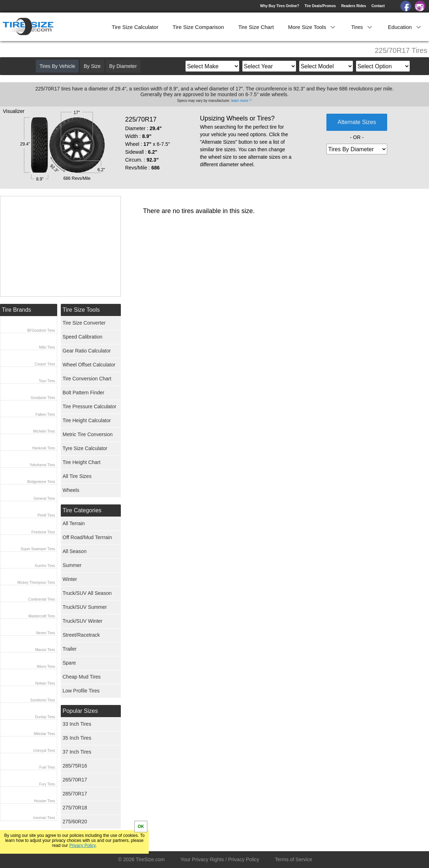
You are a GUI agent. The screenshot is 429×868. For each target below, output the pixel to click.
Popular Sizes (80, 711)
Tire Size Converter (84, 323)
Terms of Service (294, 859)
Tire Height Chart (82, 462)
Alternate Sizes (357, 122)
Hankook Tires (44, 448)
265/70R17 (75, 780)
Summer (72, 565)
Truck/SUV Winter (83, 621)
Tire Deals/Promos (320, 6)
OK (141, 827)
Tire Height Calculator (87, 420)
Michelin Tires (44, 431)
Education (405, 27)
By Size (92, 66)
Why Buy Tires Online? (279, 6)
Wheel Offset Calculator (89, 365)
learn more (240, 101)
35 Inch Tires (77, 738)
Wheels (71, 490)
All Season (75, 551)
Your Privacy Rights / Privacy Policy (220, 859)
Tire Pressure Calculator (89, 406)
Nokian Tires (45, 683)
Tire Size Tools (81, 310)
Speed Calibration (82, 337)
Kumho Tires (45, 566)
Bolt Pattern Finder (83, 393)
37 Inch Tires (77, 752)
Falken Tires (45, 415)
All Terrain (74, 523)
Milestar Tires (45, 734)
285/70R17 (75, 794)
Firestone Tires (43, 532)
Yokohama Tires (42, 465)
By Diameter (123, 66)
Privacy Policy (82, 845)
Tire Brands (16, 310)
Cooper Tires (45, 364)
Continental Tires (42, 599)
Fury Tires (47, 784)
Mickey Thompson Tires (36, 583)
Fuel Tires (47, 767)
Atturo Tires (46, 667)
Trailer (70, 649)
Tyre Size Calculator (85, 448)
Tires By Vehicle (57, 66)
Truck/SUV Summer (85, 607)
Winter (70, 579)
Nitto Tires (47, 347)
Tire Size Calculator (135, 27)
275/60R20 (75, 822)
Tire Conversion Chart (87, 379)
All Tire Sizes (77, 476)
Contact (378, 6)
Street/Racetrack (81, 635)
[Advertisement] (60, 246)
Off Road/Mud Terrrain (87, 537)
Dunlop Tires (45, 717)
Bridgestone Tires (41, 482)
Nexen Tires (46, 633)
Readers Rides (353, 6)
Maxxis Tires (45, 650)
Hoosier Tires (45, 801)
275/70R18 (75, 808)
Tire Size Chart (256, 27)
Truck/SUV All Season (87, 593)
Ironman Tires (44, 818)
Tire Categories (82, 510)
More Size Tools (313, 27)
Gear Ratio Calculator (87, 351)
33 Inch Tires (77, 724)
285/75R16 (75, 766)
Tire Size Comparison (198, 27)
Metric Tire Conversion (88, 434)
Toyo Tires (47, 381)
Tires (362, 27)
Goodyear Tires (43, 398)
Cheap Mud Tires (82, 677)
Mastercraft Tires (42, 616)
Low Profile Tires (81, 691)
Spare (69, 663)
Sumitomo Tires (43, 700)
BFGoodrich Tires (41, 331)
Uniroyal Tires (44, 751)
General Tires (44, 499)
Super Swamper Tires (38, 549)
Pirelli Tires (46, 515)
